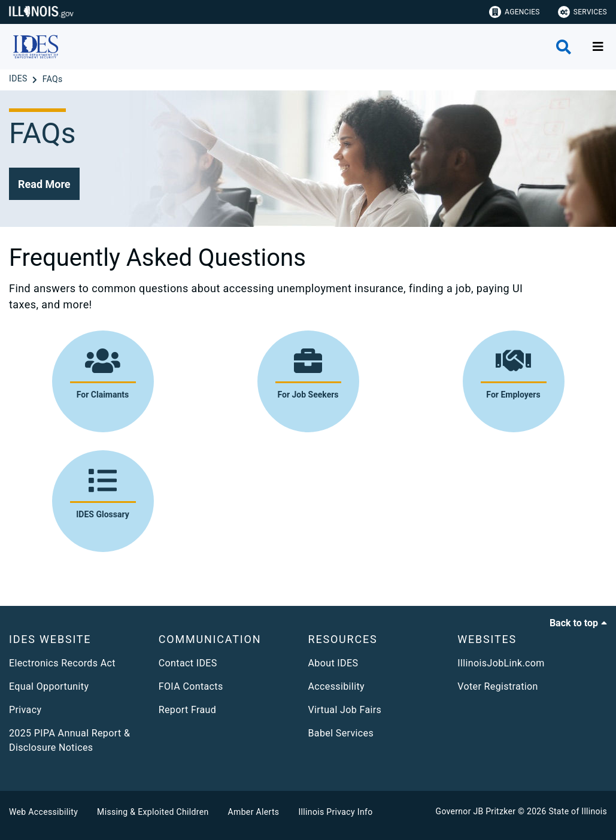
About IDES (333, 663)
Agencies (515, 12)
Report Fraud (187, 710)
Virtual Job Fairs (345, 710)
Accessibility (336, 686)
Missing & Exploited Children (153, 812)
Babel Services (341, 733)
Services (582, 12)
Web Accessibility (43, 812)
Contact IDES (188, 663)
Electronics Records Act (62, 663)
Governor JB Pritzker (476, 811)
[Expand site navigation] (598, 47)
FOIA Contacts (191, 686)
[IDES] (19, 79)
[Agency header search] (564, 47)
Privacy (25, 710)
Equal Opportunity (49, 686)
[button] (44, 184)
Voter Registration (498, 686)
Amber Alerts (254, 812)
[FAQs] (53, 79)
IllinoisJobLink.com (501, 663)
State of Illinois (578, 811)
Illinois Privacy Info (335, 812)
